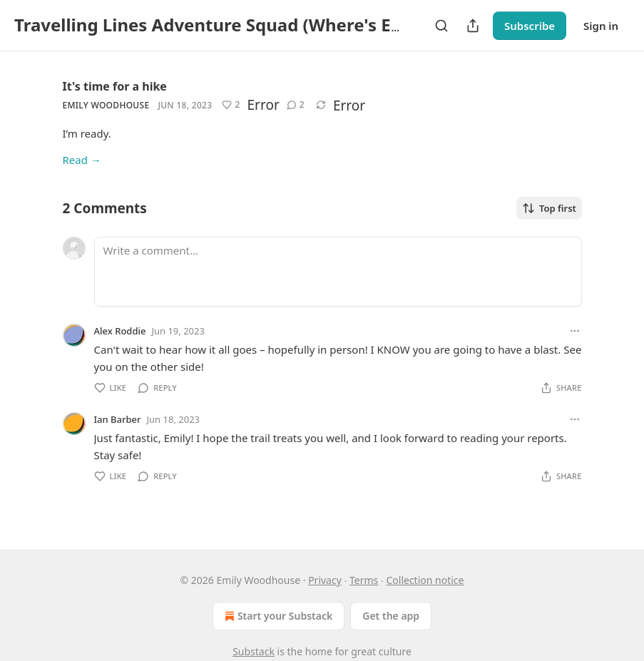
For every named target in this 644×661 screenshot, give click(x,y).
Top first (549, 208)
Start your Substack (277, 616)
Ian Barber (118, 419)
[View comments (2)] (296, 105)
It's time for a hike (115, 86)
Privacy (325, 580)
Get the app (391, 616)
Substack (254, 651)
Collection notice (425, 580)
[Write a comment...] (338, 272)
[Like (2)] (231, 105)
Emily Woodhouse (106, 105)
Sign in (601, 26)
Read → (82, 160)
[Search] (441, 26)
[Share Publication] (473, 26)
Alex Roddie (120, 331)
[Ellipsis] (575, 331)
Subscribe (530, 26)
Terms (364, 580)
